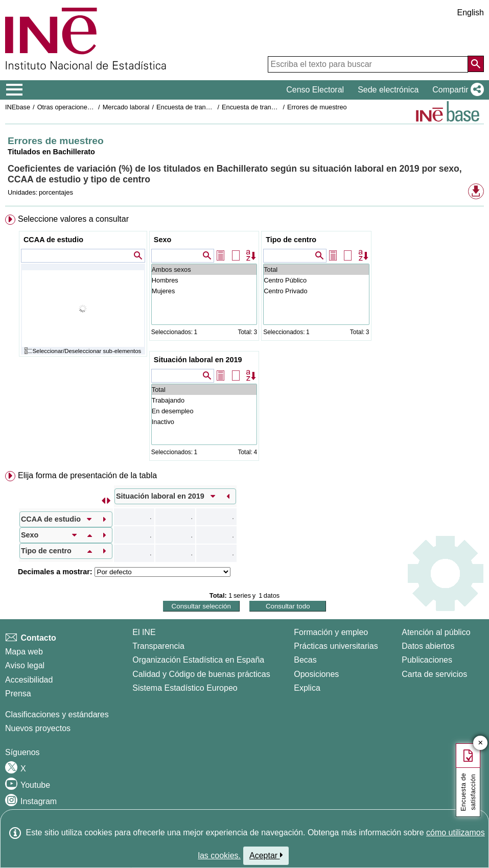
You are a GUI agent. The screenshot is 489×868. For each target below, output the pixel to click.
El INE (144, 632)
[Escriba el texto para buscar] (368, 64)
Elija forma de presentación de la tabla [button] (87, 475)
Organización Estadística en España (198, 660)
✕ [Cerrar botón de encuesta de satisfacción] (481, 743)
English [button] (471, 13)
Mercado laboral (126, 107)
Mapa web (24, 652)
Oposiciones (316, 674)
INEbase (18, 107)
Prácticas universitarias (336, 646)
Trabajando (204, 400)
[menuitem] (244, 340)
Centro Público (316, 280)
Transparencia (158, 646)
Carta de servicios (434, 674)
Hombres (204, 280)
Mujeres (204, 291)
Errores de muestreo (317, 107)
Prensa (18, 694)
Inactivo (204, 422)
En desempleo (204, 411)
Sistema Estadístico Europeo (185, 688)
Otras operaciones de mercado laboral (93, 107)
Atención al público (436, 632)
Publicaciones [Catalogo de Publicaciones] (427, 660)
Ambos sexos (204, 269)
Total (316, 269)
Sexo (162, 240)
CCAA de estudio (53, 240)
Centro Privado (316, 291)
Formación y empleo (331, 632)
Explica (307, 688)
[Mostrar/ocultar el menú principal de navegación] (15, 90)
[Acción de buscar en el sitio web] (476, 64)
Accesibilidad (29, 680)
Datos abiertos (428, 646)
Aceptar (266, 855)
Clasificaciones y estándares (57, 714)
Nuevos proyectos (38, 728)
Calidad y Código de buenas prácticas (201, 674)
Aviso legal (25, 665)
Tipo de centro (291, 240)
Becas (305, 660)
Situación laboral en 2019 (198, 360)
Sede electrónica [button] (388, 90)
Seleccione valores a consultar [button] (73, 219)
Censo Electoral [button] (315, 90)
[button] (456, 90)
